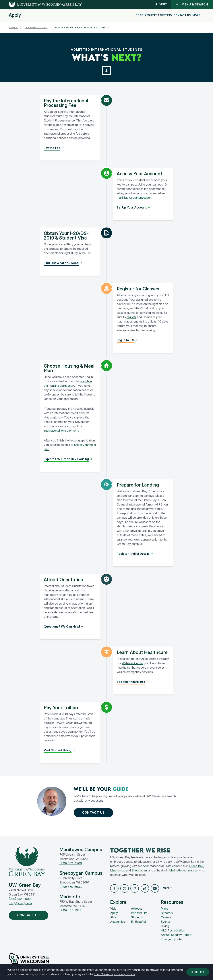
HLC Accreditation (173, 932)
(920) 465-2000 (20, 900)
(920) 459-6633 (71, 888)
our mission (191, 871)
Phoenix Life (139, 914)
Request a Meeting (158, 15)
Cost (139, 15)
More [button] (198, 15)
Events (165, 923)
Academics (118, 923)
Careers (166, 919)
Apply (15, 15)
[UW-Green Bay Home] (41, 4)
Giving (165, 927)
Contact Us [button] (95, 813)
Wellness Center (132, 664)
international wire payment (61, 431)
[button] (106, 71)
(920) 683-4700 (71, 865)
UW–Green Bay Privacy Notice (115, 974)
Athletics (137, 910)
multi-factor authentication (134, 198)
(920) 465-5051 (70, 912)
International (36, 27)
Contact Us (182, 15)
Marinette (175, 871)
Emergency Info (171, 941)
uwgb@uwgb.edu (20, 904)
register (131, 318)
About (114, 919)
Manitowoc (118, 871)
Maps (164, 910)
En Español (138, 923)
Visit (161, 4)
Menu (192, 4)
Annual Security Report (176, 936)
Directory (167, 914)
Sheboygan (139, 871)
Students (137, 919)
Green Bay (196, 867)
